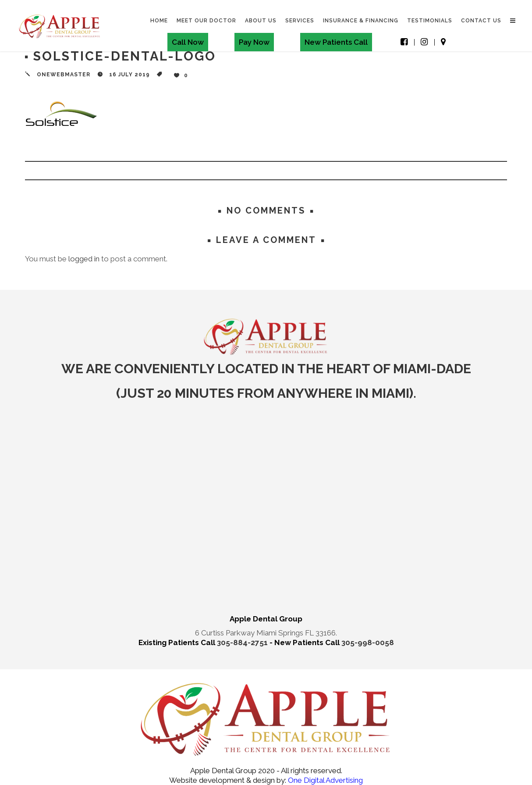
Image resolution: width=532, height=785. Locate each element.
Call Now (187, 42)
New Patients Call (336, 42)
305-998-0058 (368, 642)
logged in (84, 259)
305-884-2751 (243, 642)
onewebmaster (64, 75)
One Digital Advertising (325, 780)
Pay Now (254, 42)
